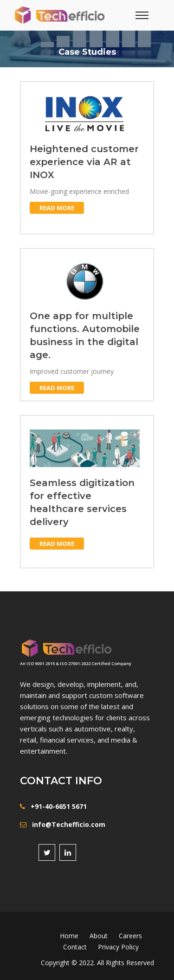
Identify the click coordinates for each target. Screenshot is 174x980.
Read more (57, 208)
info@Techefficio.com (69, 824)
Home (69, 936)
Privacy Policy (118, 947)
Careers (130, 936)
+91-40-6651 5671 (59, 806)
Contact (75, 947)
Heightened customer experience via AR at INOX (84, 162)
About (99, 936)
